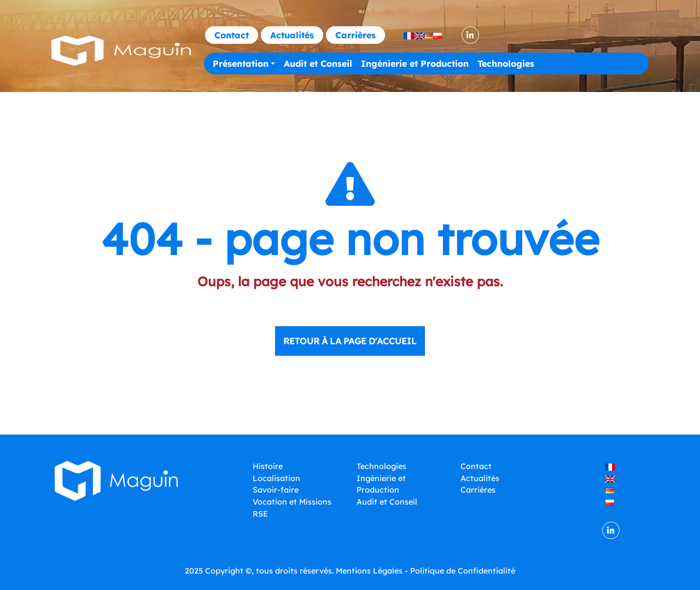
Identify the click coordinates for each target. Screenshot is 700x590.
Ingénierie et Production (415, 63)
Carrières (355, 35)
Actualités (292, 35)
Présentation (241, 63)
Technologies (506, 63)
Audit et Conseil (318, 63)
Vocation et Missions (292, 502)
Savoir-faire (276, 490)
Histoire (268, 466)
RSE (260, 514)
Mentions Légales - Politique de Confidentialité (425, 571)
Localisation (276, 478)
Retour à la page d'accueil (350, 341)
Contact (232, 35)
